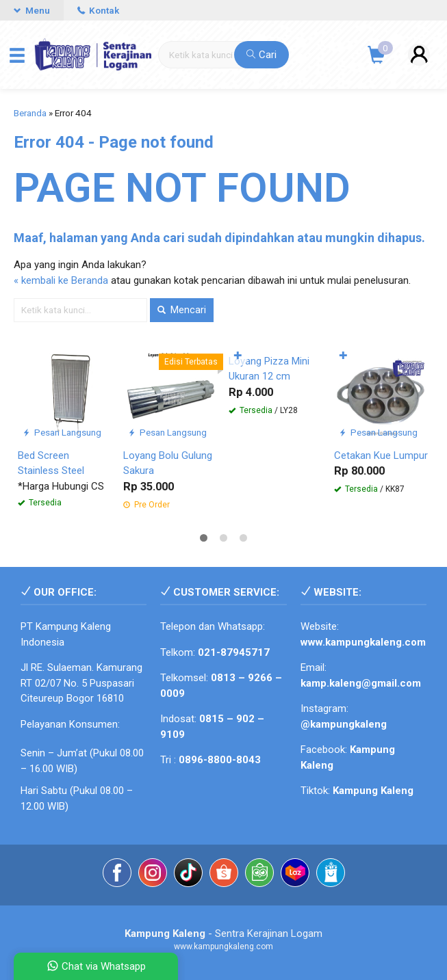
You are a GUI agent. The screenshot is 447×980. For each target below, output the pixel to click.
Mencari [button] (182, 310)
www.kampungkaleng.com (363, 642)
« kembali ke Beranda (61, 280)
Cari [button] (261, 55)
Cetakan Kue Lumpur (381, 455)
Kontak (98, 10)
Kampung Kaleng (373, 791)
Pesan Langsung (62, 432)
